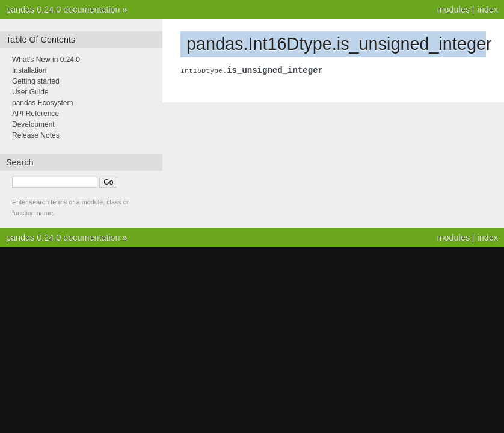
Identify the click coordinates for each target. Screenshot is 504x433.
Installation (29, 70)
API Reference (35, 114)
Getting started (36, 81)
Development (33, 124)
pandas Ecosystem (42, 103)
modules (453, 10)
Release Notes (36, 135)
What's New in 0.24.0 (46, 60)
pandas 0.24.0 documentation (63, 10)
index (488, 10)
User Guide (30, 92)
